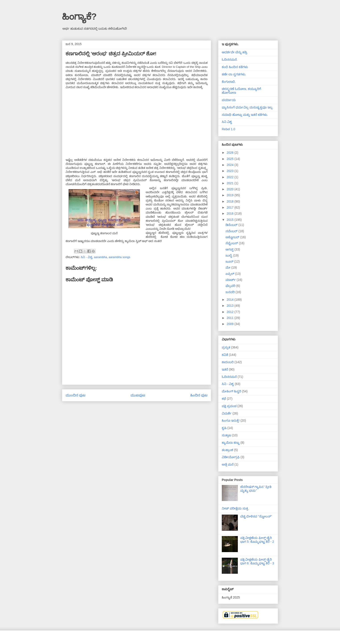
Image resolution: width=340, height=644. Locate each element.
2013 (231, 306)
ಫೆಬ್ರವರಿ (231, 286)
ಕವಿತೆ (225, 355)
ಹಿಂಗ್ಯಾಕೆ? (79, 17)
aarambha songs (119, 257)
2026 (231, 153)
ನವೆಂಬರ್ (232, 231)
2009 (231, 324)
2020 (231, 189)
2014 (231, 300)
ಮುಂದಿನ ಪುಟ (76, 395)
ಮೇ (228, 267)
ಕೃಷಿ (224, 428)
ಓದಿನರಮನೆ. (230, 60)
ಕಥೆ (224, 399)
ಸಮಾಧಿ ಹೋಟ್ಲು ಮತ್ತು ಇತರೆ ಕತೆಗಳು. (245, 115)
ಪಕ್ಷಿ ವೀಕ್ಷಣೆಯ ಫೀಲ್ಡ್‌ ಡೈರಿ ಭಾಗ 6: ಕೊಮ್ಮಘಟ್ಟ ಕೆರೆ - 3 (257, 561)
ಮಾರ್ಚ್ (231, 280)
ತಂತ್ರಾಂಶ (227, 450)
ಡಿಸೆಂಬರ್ (232, 225)
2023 (231, 171)
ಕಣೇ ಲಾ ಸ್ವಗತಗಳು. (234, 74)
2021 (231, 183)
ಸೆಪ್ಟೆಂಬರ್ (232, 243)
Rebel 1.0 (228, 129)
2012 (231, 312)
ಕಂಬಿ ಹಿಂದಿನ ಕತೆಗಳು (235, 67)
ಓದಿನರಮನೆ (229, 377)
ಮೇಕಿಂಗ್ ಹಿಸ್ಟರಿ (231, 391)
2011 (231, 318)
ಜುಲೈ (229, 255)
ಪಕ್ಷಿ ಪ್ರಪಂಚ (229, 406)
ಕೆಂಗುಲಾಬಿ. (229, 82)
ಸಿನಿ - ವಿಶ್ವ (87, 257)
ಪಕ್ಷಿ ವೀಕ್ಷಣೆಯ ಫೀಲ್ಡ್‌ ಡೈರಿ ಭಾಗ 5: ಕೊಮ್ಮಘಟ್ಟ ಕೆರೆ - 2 (257, 540)
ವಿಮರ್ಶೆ (227, 413)
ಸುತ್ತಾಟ (226, 435)
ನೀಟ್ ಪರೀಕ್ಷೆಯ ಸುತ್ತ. (235, 508)
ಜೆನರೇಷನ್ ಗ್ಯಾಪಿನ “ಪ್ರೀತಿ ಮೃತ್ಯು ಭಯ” (256, 489)
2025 (231, 159)
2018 (231, 201)
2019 (231, 195)
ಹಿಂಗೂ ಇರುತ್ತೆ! (231, 420)
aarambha (101, 257)
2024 (231, 165)
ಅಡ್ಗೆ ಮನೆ (228, 464)
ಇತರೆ (225, 369)
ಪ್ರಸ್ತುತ (226, 347)
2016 (231, 213)
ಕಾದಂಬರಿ (228, 362)
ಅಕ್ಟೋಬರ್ (233, 237)
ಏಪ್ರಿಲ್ (230, 274)
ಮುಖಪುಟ (138, 395)
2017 (231, 207)
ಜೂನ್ (230, 261)
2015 (231, 220)
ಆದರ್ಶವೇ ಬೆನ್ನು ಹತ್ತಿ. (235, 52)
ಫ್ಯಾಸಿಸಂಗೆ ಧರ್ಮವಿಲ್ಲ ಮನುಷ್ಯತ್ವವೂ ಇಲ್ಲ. (248, 107)
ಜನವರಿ (231, 292)
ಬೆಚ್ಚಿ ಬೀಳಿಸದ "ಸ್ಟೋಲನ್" (256, 516)
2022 (231, 177)
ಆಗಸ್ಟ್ (230, 249)
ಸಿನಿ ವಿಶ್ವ (227, 122)
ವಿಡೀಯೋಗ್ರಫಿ (231, 457)
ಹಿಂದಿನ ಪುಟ (199, 395)
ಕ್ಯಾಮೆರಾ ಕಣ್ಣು (231, 443)
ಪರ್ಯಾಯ (229, 100)
